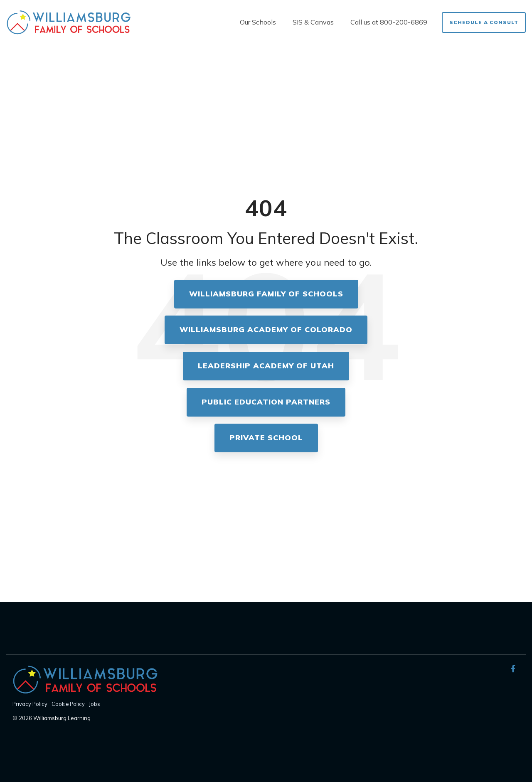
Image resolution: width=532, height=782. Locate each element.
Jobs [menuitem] (95, 704)
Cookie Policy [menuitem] (68, 704)
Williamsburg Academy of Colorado (266, 329)
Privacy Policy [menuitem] (30, 704)
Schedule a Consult (484, 22)
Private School (266, 438)
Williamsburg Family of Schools (266, 294)
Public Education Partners (266, 402)
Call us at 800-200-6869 (389, 22)
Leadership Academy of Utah (266, 366)
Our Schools (258, 22)
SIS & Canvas (313, 22)
